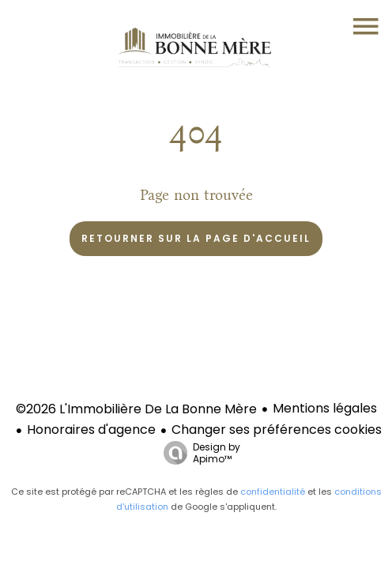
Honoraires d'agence (91, 430)
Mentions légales (325, 408)
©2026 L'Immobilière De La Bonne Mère (136, 409)
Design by (198, 452)
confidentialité (273, 492)
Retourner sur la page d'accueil (196, 238)
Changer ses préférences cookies (277, 430)
